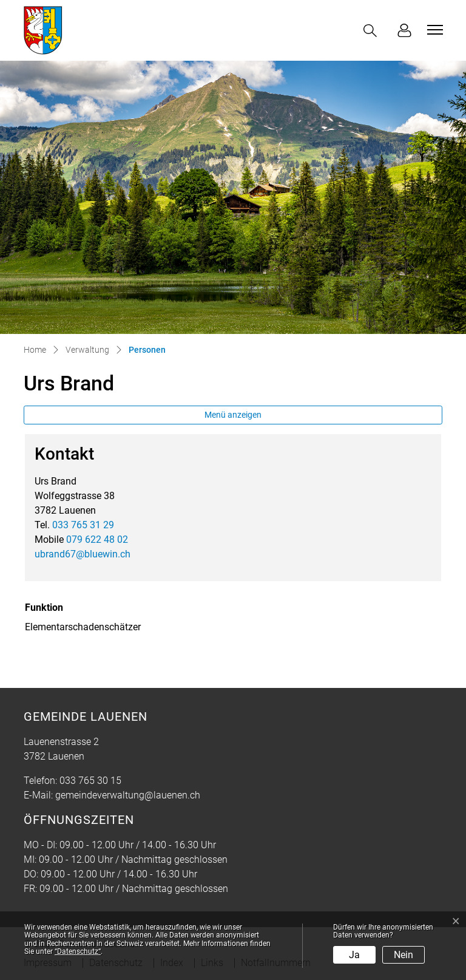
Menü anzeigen (233, 415)
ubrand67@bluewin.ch (83, 554)
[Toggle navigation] (433, 30)
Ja (354, 955)
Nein (404, 955)
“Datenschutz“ (78, 951)
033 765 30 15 (90, 781)
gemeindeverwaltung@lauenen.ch (128, 795)
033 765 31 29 (83, 525)
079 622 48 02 (97, 539)
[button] (373, 31)
